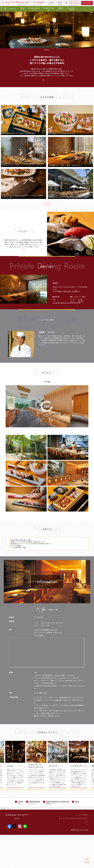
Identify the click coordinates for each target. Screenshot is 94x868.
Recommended (34, 9)
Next (89, 794)
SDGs (61, 850)
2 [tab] (46, 50)
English (65, 4)
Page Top (87, 863)
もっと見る (46, 529)
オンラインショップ (76, 3)
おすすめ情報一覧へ (57, 207)
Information (71, 9)
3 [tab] (48, 50)
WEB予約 (88, 3)
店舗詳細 (15, 817)
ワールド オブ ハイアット (72, 846)
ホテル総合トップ (59, 846)
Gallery (61, 9)
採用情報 (52, 850)
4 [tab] (49, 50)
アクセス (86, 853)
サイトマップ (85, 857)
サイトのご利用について (73, 857)
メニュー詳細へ (23, 255)
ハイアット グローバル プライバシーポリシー (76, 850)
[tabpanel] (47, 24)
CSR (57, 850)
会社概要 (80, 853)
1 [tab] (45, 50)
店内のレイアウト (47, 742)
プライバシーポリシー (70, 853)
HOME (3, 840)
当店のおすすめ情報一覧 (35, 207)
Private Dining (49, 9)
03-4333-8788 (38, 81)
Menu (22, 9)
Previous (5, 794)
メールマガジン (84, 846)
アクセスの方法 (39, 653)
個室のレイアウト (67, 315)
